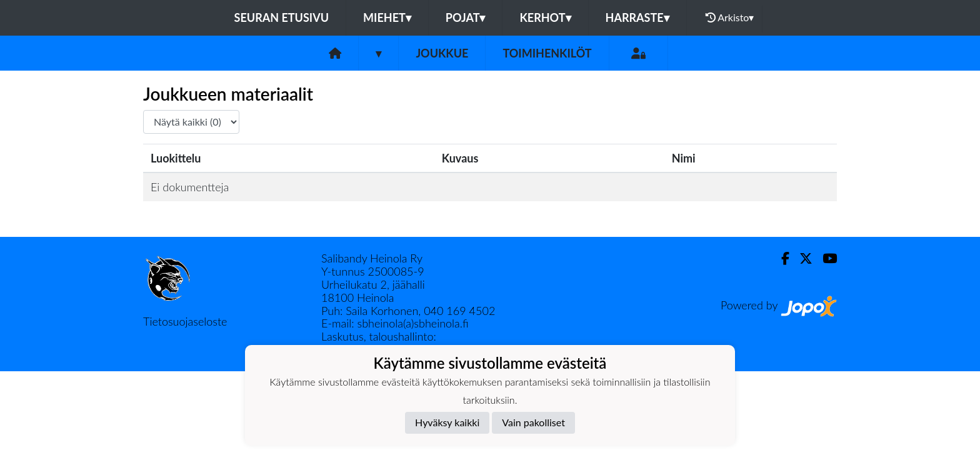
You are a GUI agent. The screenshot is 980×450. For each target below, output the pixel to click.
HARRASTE (637, 17)
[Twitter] (801, 258)
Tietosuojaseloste (185, 321)
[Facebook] (780, 258)
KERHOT (545, 17)
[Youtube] (825, 258)
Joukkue (442, 53)
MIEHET (387, 17)
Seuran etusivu (282, 17)
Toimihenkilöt (547, 53)
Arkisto (730, 17)
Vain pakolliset (533, 422)
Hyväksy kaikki (447, 422)
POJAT (466, 17)
